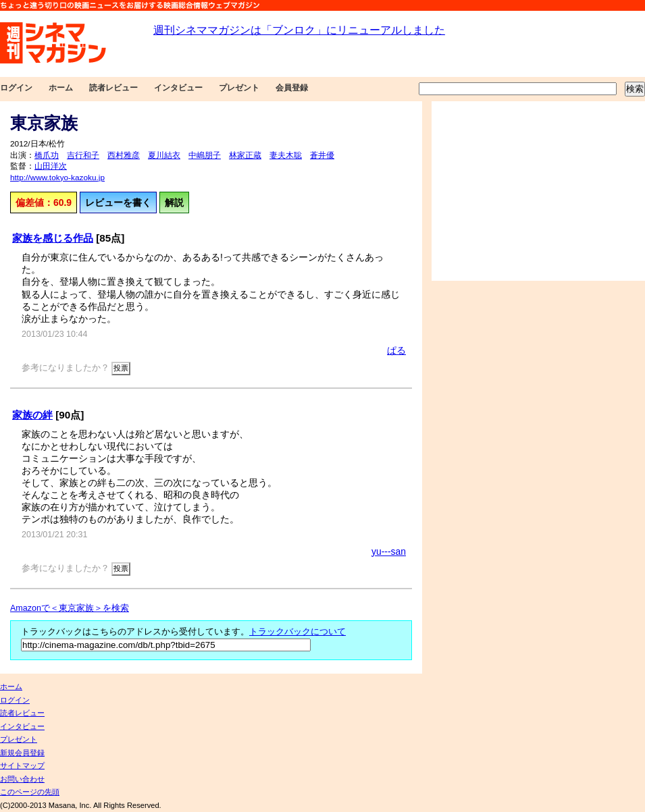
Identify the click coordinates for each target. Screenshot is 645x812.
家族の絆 (32, 415)
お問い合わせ (22, 779)
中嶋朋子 (205, 155)
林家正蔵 (245, 155)
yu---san (389, 551)
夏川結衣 (164, 155)
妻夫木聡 (286, 155)
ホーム (61, 88)
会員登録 (292, 88)
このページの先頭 (30, 792)
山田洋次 (51, 166)
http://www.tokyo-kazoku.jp (57, 178)
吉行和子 (83, 155)
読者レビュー (113, 88)
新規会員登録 (22, 753)
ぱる (396, 350)
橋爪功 (47, 155)
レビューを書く (118, 202)
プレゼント (239, 88)
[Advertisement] (538, 191)
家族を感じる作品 (53, 238)
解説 (174, 202)
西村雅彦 (124, 155)
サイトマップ (22, 765)
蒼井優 (322, 155)
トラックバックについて (298, 632)
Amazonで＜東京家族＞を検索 (70, 608)
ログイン (16, 88)
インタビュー (178, 88)
